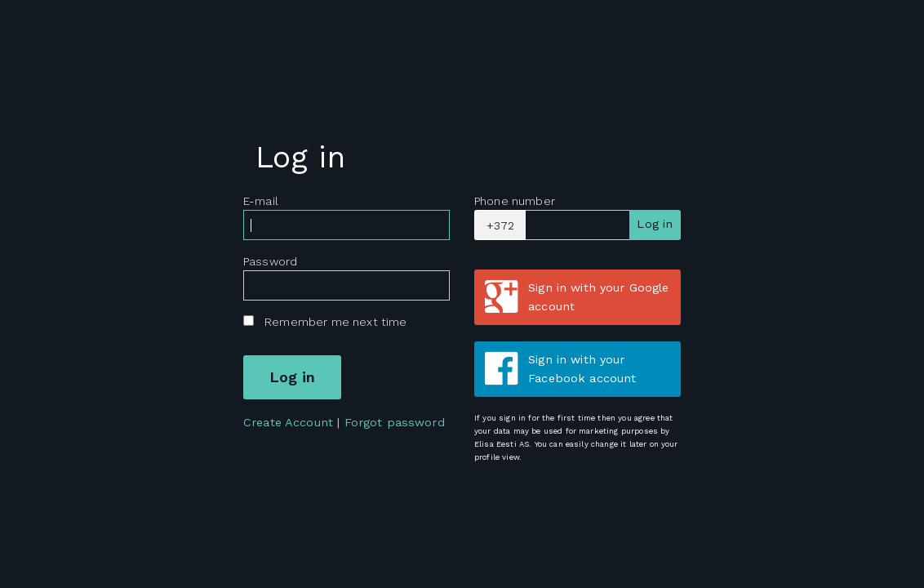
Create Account (288, 422)
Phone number (515, 201)
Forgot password (395, 422)
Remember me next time (335, 322)
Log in (655, 224)
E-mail (261, 201)
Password (270, 261)
